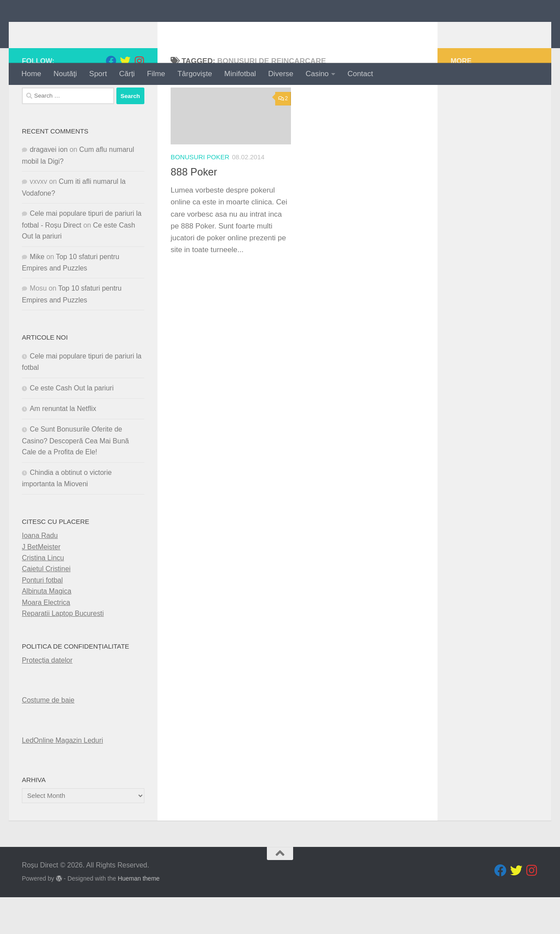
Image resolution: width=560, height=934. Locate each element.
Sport (98, 74)
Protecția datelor (47, 697)
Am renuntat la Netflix (63, 445)
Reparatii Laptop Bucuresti (63, 650)
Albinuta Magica (47, 628)
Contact (360, 74)
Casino (317, 74)
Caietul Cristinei (46, 606)
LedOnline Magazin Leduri (63, 777)
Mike (37, 293)
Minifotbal (240, 74)
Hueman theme (139, 915)
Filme (156, 74)
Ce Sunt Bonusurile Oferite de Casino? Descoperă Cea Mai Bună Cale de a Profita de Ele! (75, 477)
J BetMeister (41, 583)
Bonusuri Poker (200, 193)
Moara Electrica (46, 639)
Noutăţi (65, 74)
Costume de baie (48, 737)
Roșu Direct (75, 31)
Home (31, 74)
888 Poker (194, 209)
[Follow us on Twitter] (125, 98)
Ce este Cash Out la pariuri (72, 424)
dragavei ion (49, 186)
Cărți (127, 74)
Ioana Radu (40, 572)
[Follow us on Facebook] (111, 98)
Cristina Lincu (43, 595)
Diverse (281, 74)
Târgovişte (195, 74)
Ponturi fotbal (42, 616)
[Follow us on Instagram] (139, 98)
